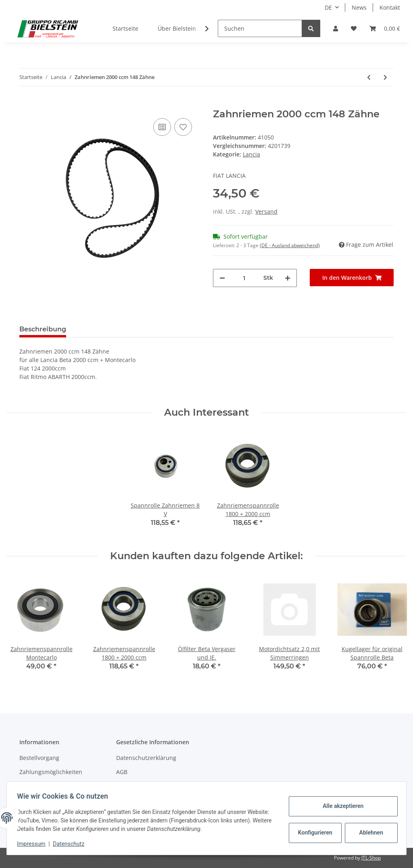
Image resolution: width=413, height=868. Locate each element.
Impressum (34, 844)
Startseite (125, 28)
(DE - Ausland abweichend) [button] (290, 245)
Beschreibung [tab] (43, 329)
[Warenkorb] (385, 28)
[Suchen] (260, 28)
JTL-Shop (371, 858)
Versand (266, 211)
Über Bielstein (177, 28)
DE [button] (328, 7)
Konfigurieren (313, 833)
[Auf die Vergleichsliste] (162, 127)
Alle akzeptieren (340, 806)
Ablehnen (368, 833)
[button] (336, 28)
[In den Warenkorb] (26, 104)
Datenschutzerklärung (146, 758)
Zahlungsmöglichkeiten (51, 772)
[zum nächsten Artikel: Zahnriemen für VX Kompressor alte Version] (385, 77)
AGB (122, 772)
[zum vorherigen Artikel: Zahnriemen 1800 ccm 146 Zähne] (369, 77)
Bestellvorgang (39, 758)
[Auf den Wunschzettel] (183, 127)
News (359, 7)
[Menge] (244, 278)
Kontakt (390, 7)
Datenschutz (71, 844)
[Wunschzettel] (354, 28)
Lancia (251, 154)
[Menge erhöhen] (288, 278)
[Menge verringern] (222, 278)
